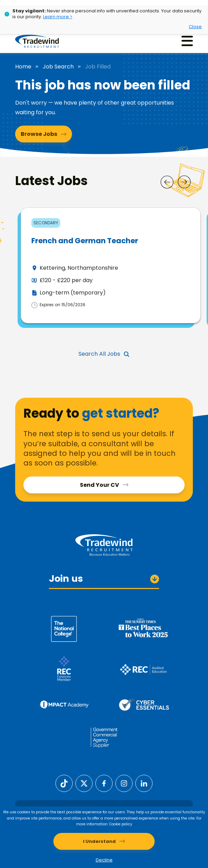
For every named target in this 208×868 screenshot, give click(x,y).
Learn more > (58, 17)
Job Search (58, 67)
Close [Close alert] (195, 27)
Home (23, 67)
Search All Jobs (99, 354)
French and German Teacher (85, 241)
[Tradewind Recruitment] (37, 41)
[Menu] (187, 41)
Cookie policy (121, 824)
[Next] (184, 182)
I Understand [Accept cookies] (99, 841)
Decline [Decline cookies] (104, 860)
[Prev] (167, 182)
